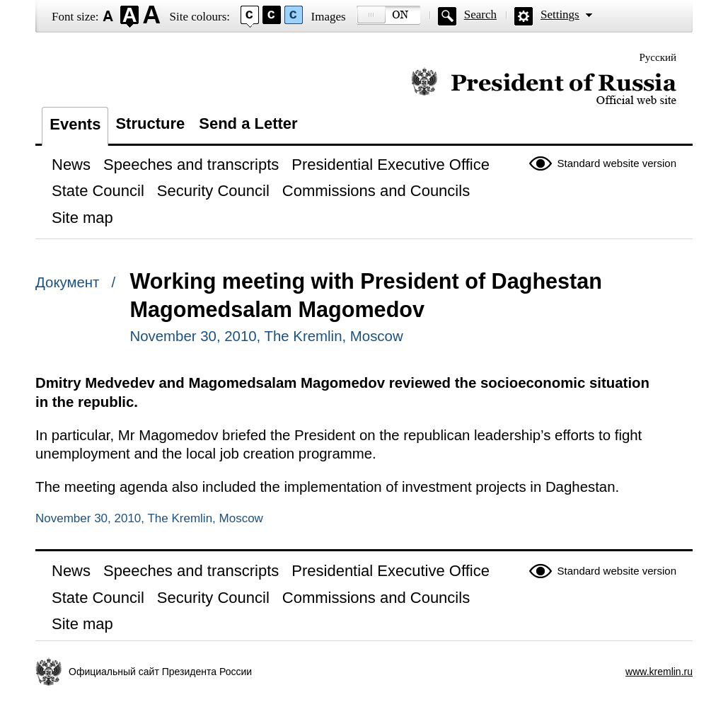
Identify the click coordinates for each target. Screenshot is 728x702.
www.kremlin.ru (659, 672)
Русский (658, 57)
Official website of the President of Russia (544, 87)
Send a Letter (248, 123)
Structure (150, 123)
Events (75, 124)
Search (480, 15)
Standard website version (617, 163)
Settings (560, 15)
